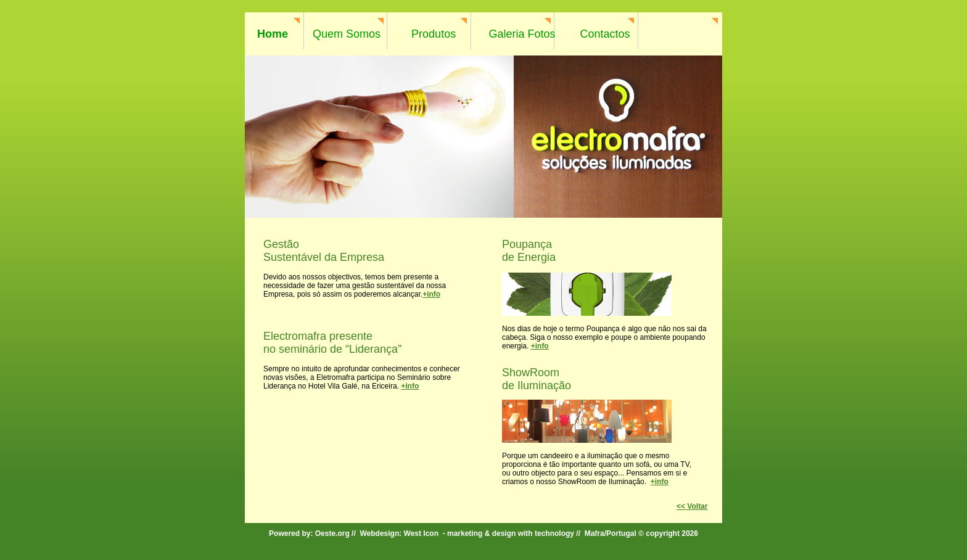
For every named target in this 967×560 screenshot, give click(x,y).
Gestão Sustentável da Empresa (324, 251)
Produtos (434, 34)
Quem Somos (347, 34)
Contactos (605, 34)
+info (431, 294)
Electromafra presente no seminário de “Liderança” (332, 343)
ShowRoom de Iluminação (537, 379)
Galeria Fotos (522, 34)
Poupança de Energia (529, 251)
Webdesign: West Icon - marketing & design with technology (467, 533)
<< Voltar (692, 506)
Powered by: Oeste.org (309, 533)
